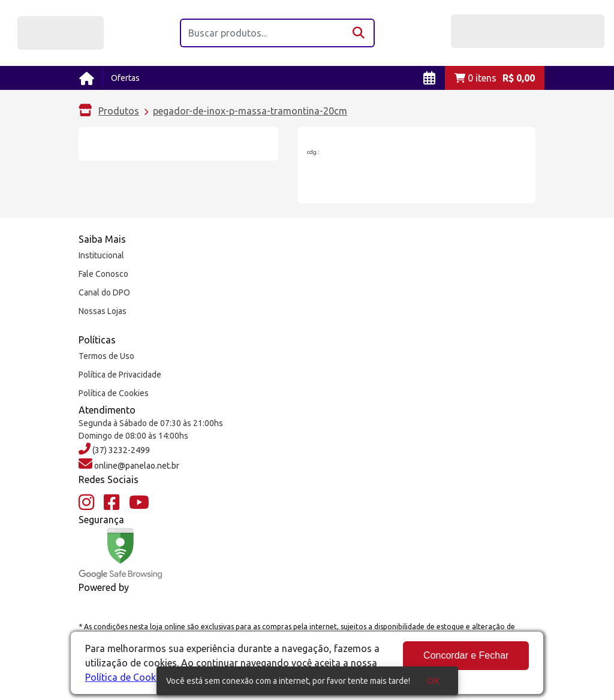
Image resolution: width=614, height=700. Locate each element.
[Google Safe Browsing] (121, 553)
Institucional (101, 255)
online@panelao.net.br (136, 466)
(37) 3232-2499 (120, 450)
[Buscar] (359, 33)
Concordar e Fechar (466, 655)
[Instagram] (86, 503)
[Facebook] (112, 503)
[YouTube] (139, 503)
